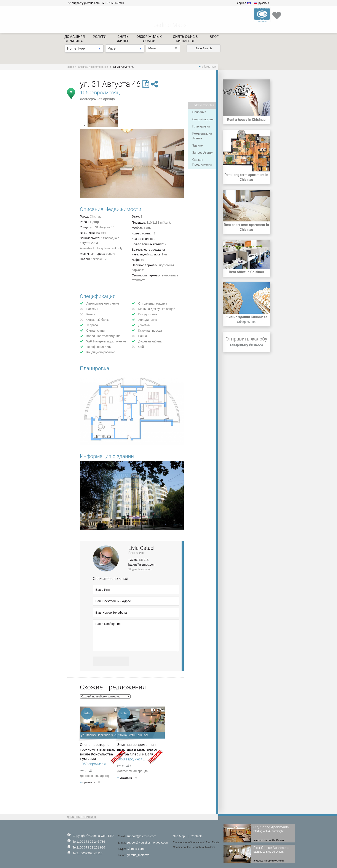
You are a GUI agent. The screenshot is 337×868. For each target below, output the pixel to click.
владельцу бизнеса (246, 345)
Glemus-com (135, 849)
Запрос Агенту (203, 153)
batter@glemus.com (142, 565)
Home (70, 67)
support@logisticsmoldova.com (148, 842)
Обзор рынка (246, 322)
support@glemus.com (141, 836)
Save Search (203, 22)
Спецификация (203, 119)
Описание (199, 112)
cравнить (88, 782)
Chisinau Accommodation (93, 67)
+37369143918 (139, 560)
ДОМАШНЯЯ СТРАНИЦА (82, 817)
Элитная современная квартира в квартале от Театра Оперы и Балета (137, 749)
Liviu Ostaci (141, 548)
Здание (198, 145)
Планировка (201, 126)
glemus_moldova (138, 855)
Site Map (179, 836)
